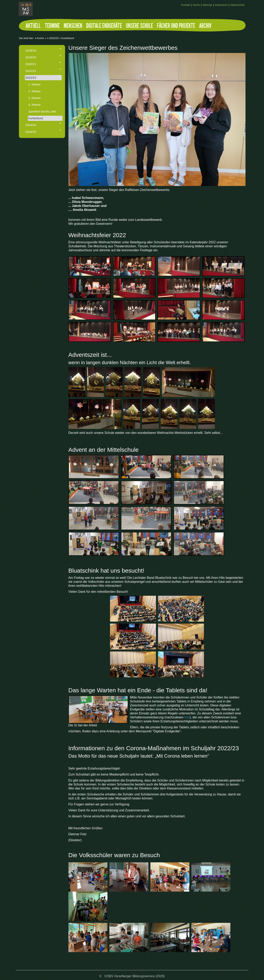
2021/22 (43, 71)
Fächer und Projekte (176, 27)
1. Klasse (35, 84)
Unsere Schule (139, 27)
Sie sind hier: (26, 38)
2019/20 (43, 57)
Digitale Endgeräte (104, 27)
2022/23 (54, 38)
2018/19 (43, 50)
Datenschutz (237, 5)
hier (187, 717)
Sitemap (207, 5)
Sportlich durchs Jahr (42, 111)
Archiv (205, 27)
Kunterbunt (36, 118)
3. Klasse (35, 98)
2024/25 (43, 132)
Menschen (73, 27)
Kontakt (186, 5)
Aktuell (33, 27)
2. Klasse (35, 91)
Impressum (221, 5)
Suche (196, 5)
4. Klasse (35, 105)
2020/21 (43, 64)
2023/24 (43, 125)
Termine (52, 27)
